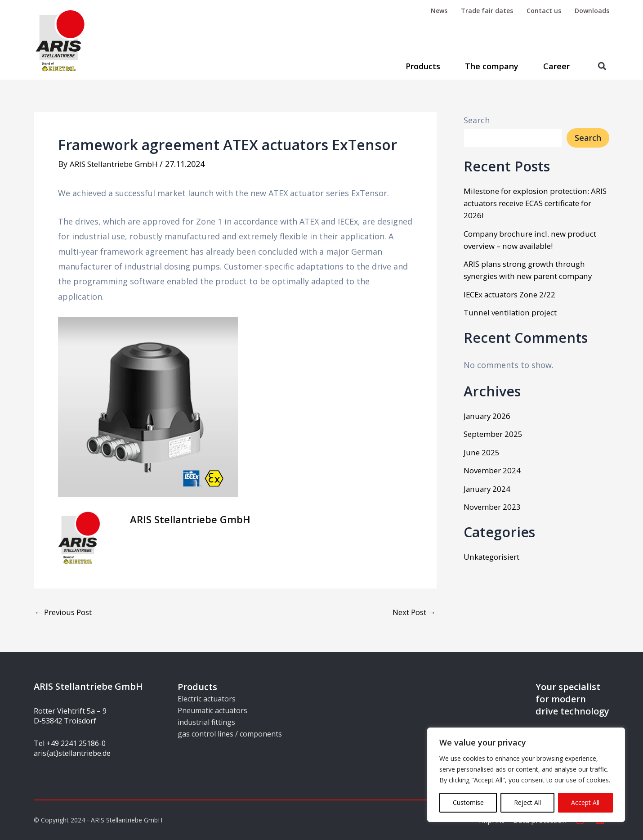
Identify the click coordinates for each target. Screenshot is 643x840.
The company (492, 66)
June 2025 (482, 452)
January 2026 (488, 416)
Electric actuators (207, 699)
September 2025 (496, 434)
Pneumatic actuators (212, 710)
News (439, 11)
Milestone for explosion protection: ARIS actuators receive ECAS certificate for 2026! (532, 203)
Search (477, 120)
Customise (468, 802)
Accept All (585, 802)
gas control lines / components (230, 734)
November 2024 (494, 470)
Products (423, 66)
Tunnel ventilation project (514, 312)
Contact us (544, 11)
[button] (602, 66)
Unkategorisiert (495, 557)
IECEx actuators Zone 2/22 (514, 294)
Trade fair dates (487, 11)
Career (556, 66)
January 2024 (488, 489)
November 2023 (494, 507)
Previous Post (66, 611)
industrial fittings (206, 722)
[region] (526, 775)
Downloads (592, 11)
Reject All (527, 802)
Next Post (411, 611)
